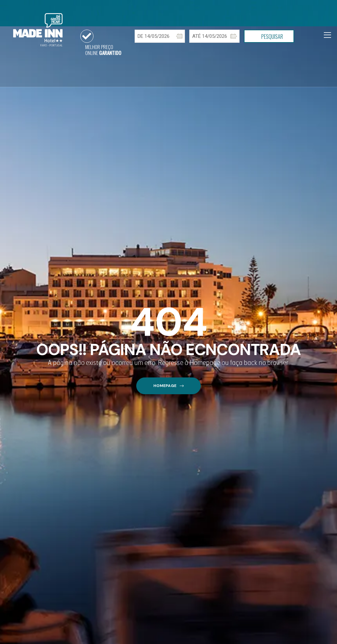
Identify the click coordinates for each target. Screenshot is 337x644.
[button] (168, 386)
